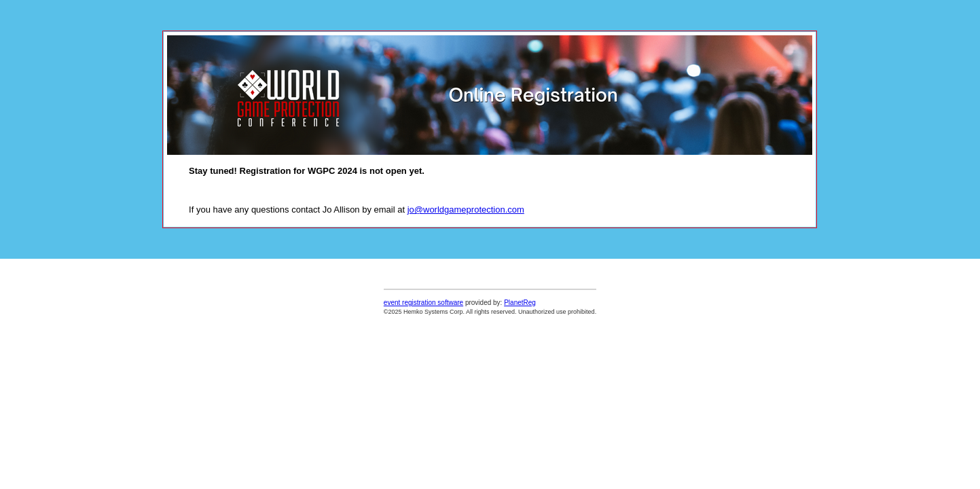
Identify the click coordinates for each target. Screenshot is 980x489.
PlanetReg (520, 303)
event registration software (423, 303)
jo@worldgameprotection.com (466, 210)
